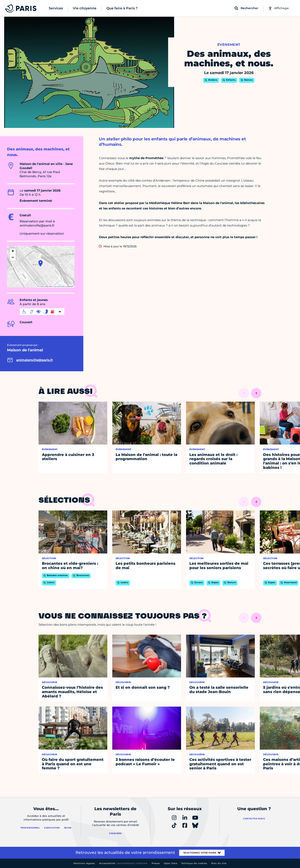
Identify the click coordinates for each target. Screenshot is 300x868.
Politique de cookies (194, 863)
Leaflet (41, 286)
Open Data (171, 863)
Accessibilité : (123, 863)
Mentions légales (84, 863)
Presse (156, 863)
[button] (41, 263)
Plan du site (219, 863)
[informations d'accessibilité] (42, 312)
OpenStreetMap (59, 286)
